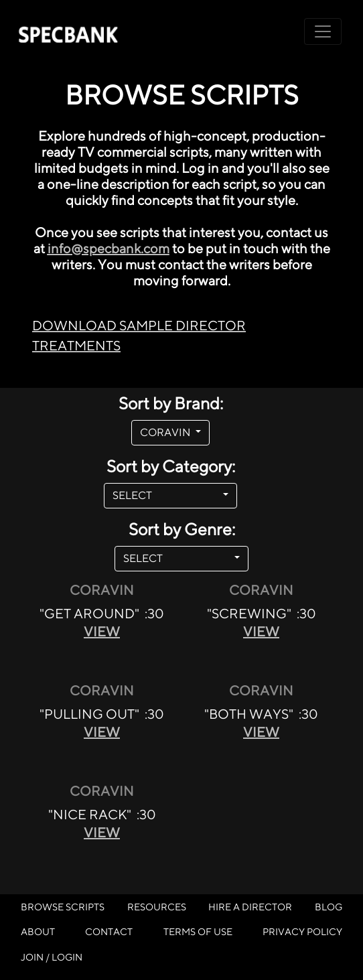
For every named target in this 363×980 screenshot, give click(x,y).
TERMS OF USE (198, 931)
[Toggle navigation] (323, 31)
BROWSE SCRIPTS (63, 907)
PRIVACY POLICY (302, 931)
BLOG (329, 907)
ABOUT (38, 931)
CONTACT (109, 931)
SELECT (166, 495)
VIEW (102, 631)
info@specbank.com (108, 248)
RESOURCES (157, 907)
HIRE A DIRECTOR (250, 907)
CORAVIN (166, 432)
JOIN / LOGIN (52, 957)
